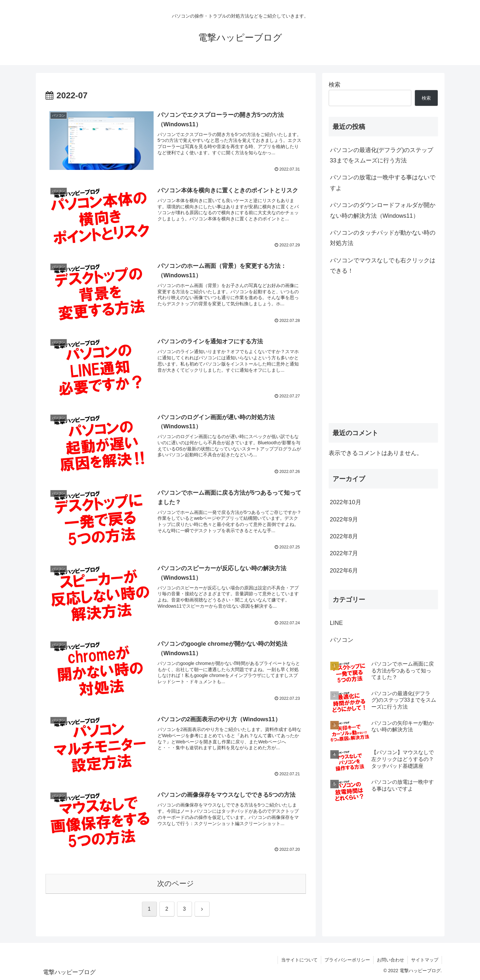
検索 (335, 85)
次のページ (176, 883)
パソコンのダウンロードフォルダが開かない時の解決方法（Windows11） (383, 210)
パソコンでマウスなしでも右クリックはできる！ (383, 266)
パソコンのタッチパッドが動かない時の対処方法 (383, 238)
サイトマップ (425, 960)
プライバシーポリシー (347, 960)
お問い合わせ (391, 960)
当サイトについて (299, 960)
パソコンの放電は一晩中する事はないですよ (383, 183)
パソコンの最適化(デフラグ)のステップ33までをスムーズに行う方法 (382, 155)
